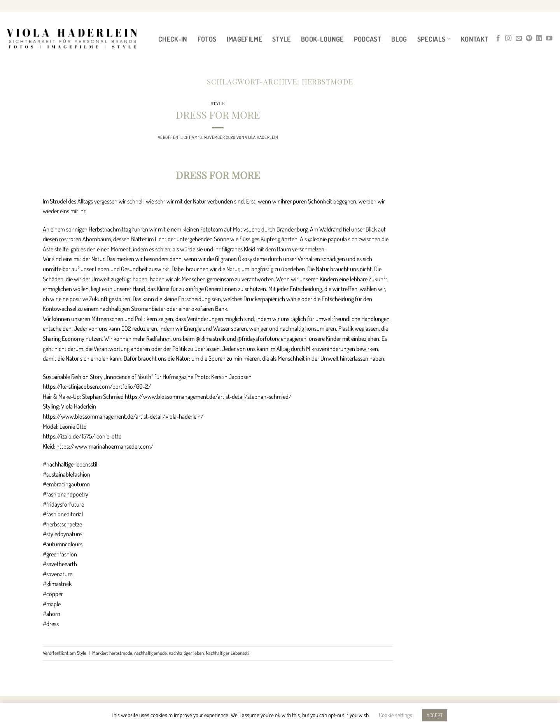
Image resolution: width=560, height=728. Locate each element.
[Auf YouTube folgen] (549, 39)
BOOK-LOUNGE (322, 39)
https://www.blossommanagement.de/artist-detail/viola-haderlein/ (123, 416)
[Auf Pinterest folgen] (529, 39)
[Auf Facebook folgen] (498, 39)
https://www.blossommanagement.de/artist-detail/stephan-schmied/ (208, 396)
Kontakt (474, 39)
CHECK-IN (173, 39)
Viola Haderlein (261, 137)
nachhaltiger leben (186, 653)
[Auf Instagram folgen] (508, 39)
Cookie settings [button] (395, 715)
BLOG (399, 39)
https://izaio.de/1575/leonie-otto (82, 436)
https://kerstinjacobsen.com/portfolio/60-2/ (97, 386)
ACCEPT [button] (435, 715)
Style (218, 103)
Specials (434, 39)
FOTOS (207, 39)
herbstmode (121, 653)
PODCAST (367, 39)
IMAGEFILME (245, 39)
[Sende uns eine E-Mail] (519, 39)
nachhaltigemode (150, 653)
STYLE (282, 39)
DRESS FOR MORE (218, 114)
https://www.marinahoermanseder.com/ (105, 446)
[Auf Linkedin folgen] (539, 39)
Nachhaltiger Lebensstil (228, 653)
